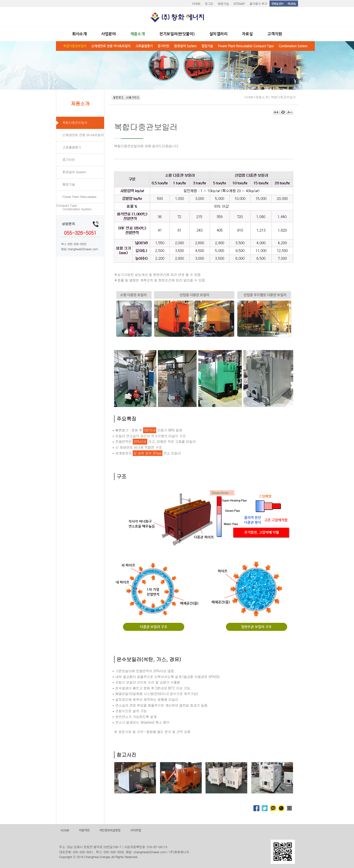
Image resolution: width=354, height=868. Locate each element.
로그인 (209, 4)
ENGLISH (277, 4)
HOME (196, 4)
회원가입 (223, 4)
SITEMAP (239, 4)
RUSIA (292, 4)
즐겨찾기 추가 (258, 4)
